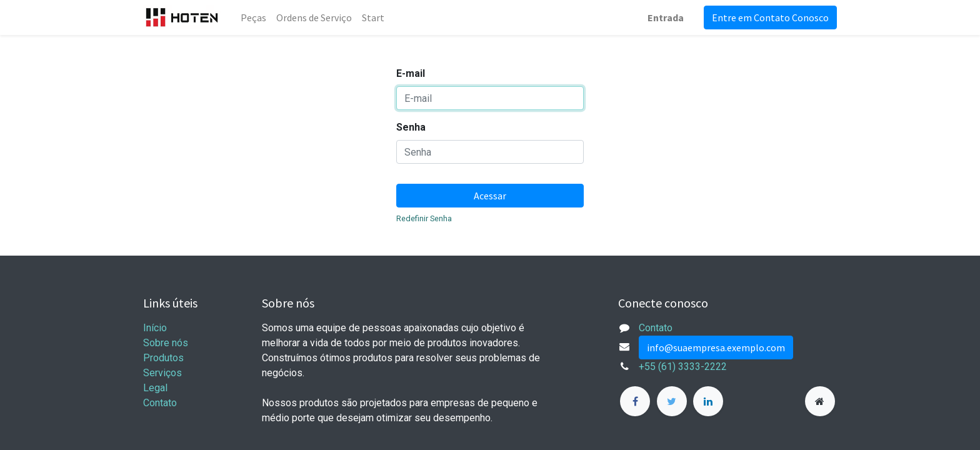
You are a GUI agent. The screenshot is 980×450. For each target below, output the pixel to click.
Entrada (666, 17)
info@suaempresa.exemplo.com (716, 347)
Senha (411, 127)
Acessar (490, 196)
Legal (155, 388)
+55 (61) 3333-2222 (683, 367)
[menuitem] (253, 17)
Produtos (163, 358)
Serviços (162, 373)
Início (155, 328)
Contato (160, 403)
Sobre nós (166, 343)
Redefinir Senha (424, 218)
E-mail (411, 73)
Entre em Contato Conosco (770, 17)
